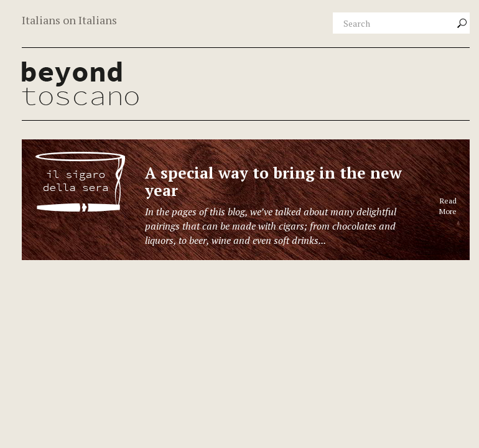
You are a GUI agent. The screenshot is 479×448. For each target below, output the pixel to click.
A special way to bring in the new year (273, 181)
